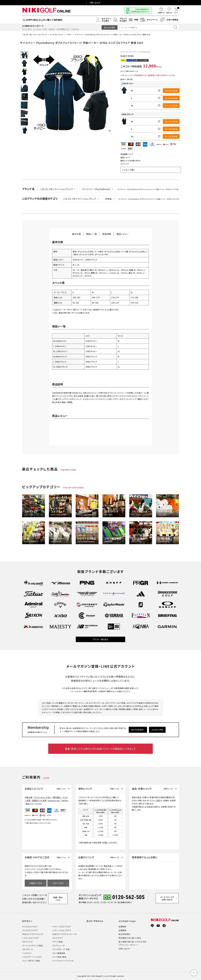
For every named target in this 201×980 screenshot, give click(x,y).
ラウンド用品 (58, 942)
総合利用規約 (124, 934)
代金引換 (29, 797)
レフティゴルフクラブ (31, 938)
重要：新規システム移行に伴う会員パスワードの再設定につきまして (100, 749)
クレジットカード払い (43, 797)
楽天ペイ (30, 804)
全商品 (108, 199)
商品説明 (107, 234)
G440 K (52, 29)
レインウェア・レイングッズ (63, 961)
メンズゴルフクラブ (30, 930)
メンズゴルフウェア (57, 34)
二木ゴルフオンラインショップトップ (35, 34)
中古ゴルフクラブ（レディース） (65, 934)
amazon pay (54, 800)
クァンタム (37, 29)
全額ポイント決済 (39, 800)
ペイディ (38, 804)
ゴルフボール (28, 949)
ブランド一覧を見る (100, 639)
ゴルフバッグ (27, 942)
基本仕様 (77, 234)
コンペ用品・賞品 (59, 957)
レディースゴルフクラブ (62, 930)
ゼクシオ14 (27, 29)
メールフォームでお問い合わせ (168, 899)
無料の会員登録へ (138, 730)
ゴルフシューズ (58, 945)
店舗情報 (122, 927)
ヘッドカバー (27, 953)
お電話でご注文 (36, 883)
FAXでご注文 (58, 883)
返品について (125, 157)
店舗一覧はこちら (58, 899)
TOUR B (75, 29)
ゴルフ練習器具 (59, 953)
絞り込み (110, 27)
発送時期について (127, 154)
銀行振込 (57, 797)
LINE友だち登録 (158, 730)
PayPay (65, 800)
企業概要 (122, 930)
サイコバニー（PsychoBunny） (96, 189)
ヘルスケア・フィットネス (32, 957)
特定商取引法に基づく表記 (130, 938)
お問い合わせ (95, 3)
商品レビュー (123, 234)
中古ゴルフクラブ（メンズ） (33, 934)
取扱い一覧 (92, 234)
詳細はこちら (61, 789)
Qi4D (45, 29)
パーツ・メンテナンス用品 (32, 945)
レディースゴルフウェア (62, 927)
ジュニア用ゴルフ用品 (31, 961)
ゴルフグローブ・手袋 (61, 949)
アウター (69, 34)
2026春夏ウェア (63, 29)
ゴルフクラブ (57, 938)
